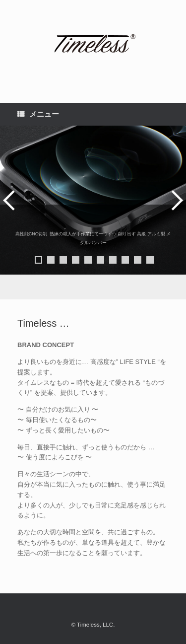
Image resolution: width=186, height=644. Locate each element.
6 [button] (100, 260)
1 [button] (38, 260)
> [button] (176, 200)
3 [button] (63, 260)
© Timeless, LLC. (93, 625)
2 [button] (51, 260)
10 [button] (150, 260)
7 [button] (113, 260)
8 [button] (125, 260)
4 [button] (76, 260)
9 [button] (138, 260)
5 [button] (88, 260)
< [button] (10, 200)
